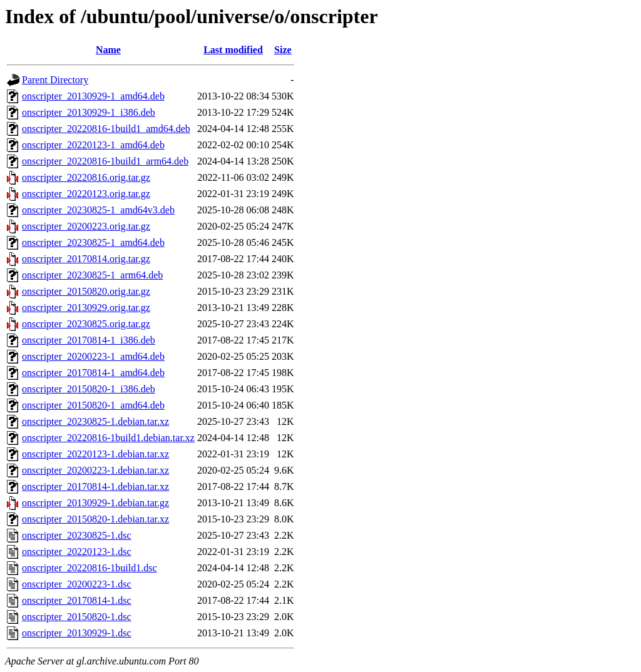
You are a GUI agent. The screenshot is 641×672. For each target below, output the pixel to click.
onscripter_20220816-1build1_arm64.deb (105, 161)
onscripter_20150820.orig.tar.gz (86, 291)
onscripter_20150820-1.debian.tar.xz (95, 519)
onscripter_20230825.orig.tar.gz (86, 324)
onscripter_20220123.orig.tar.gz (86, 194)
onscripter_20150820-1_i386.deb (89, 389)
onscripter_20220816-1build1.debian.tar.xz (108, 438)
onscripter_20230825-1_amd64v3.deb (98, 210)
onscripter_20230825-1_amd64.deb (93, 242)
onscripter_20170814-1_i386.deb (89, 340)
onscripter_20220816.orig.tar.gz (86, 177)
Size (283, 50)
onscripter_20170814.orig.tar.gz (86, 259)
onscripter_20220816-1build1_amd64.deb (106, 129)
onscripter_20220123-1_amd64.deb (93, 145)
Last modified (233, 50)
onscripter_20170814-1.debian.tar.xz (95, 486)
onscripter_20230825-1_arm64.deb (92, 275)
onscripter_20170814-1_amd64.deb (93, 373)
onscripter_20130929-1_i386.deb (89, 112)
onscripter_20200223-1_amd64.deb (93, 356)
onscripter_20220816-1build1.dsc (90, 568)
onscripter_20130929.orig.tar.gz (86, 308)
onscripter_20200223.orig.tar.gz (86, 226)
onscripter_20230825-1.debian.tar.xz (95, 421)
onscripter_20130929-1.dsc (77, 633)
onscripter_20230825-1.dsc (77, 535)
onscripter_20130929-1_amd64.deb (93, 96)
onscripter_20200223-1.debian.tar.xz (95, 470)
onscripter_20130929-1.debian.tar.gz (95, 503)
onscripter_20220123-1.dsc (77, 552)
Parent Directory (55, 80)
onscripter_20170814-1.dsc (77, 600)
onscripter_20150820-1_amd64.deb (93, 405)
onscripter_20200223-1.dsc (77, 584)
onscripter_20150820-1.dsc (77, 617)
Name (108, 50)
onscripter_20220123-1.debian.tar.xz (95, 454)
